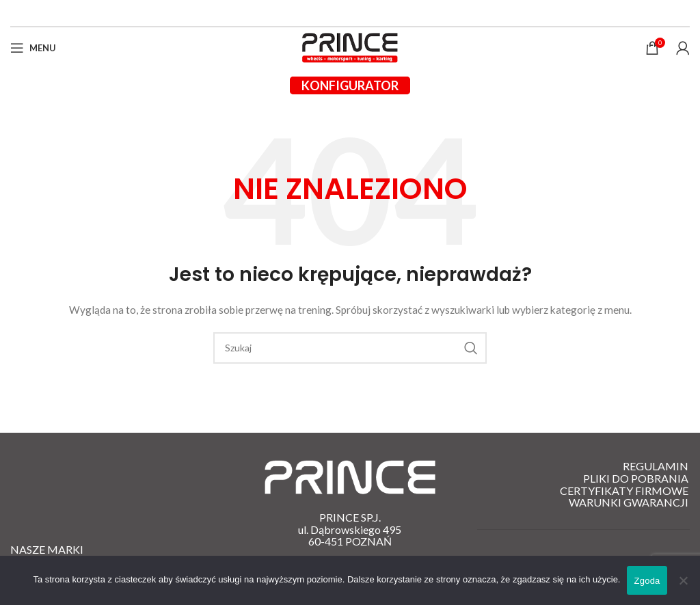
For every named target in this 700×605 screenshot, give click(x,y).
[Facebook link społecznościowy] (342, 13)
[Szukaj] (350, 348)
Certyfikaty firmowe (624, 491)
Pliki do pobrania (636, 479)
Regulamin (656, 466)
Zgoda (647, 581)
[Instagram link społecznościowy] (358, 13)
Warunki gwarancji (629, 502)
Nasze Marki (47, 550)
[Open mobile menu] (33, 48)
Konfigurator (350, 85)
